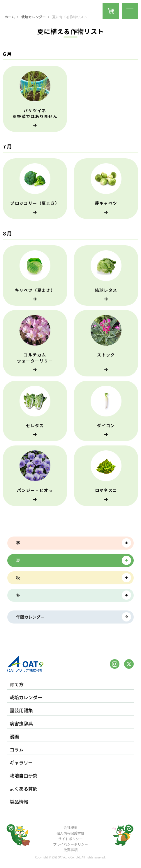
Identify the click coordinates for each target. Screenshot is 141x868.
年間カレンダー (30, 617)
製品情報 (19, 802)
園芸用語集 (21, 710)
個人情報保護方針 (70, 833)
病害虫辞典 (21, 723)
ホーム (10, 17)
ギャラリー (21, 763)
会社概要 (70, 827)
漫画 (14, 736)
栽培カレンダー (34, 17)
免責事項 (70, 850)
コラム (17, 750)
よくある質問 (24, 789)
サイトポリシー (70, 839)
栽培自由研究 (24, 776)
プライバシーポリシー (70, 844)
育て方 (17, 684)
